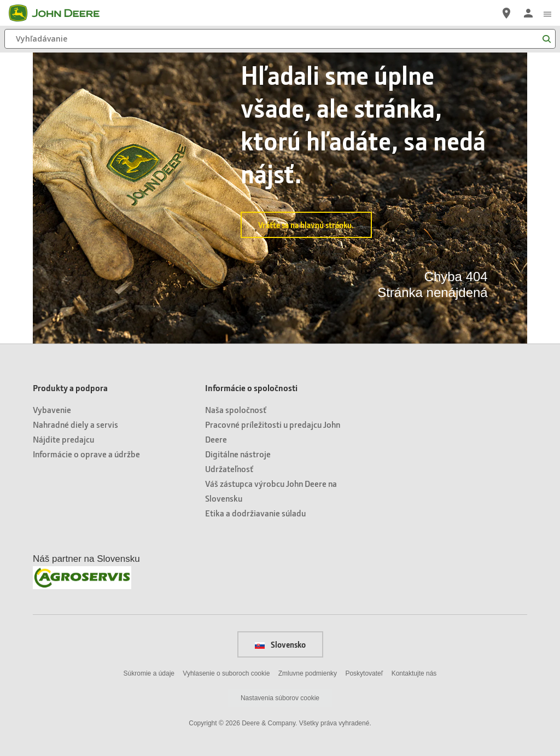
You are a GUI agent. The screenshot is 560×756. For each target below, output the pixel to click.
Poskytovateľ (364, 673)
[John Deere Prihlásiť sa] (528, 13)
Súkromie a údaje (149, 673)
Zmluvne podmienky (308, 673)
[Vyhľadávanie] (280, 39)
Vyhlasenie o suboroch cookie (226, 673)
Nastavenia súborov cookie (280, 698)
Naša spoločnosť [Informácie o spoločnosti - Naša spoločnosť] (236, 409)
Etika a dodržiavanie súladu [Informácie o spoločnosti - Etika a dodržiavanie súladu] (255, 513)
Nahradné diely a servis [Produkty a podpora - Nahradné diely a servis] (75, 424)
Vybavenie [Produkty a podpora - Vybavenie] (52, 409)
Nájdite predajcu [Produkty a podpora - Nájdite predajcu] (63, 439)
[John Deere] (61, 13)
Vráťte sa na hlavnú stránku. (306, 225)
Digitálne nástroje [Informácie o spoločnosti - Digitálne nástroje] (238, 454)
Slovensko (280, 644)
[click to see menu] (547, 13)
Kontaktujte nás (414, 673)
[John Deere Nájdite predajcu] (506, 13)
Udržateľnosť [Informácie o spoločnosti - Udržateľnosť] (229, 469)
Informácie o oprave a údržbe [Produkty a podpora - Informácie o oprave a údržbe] (86, 454)
